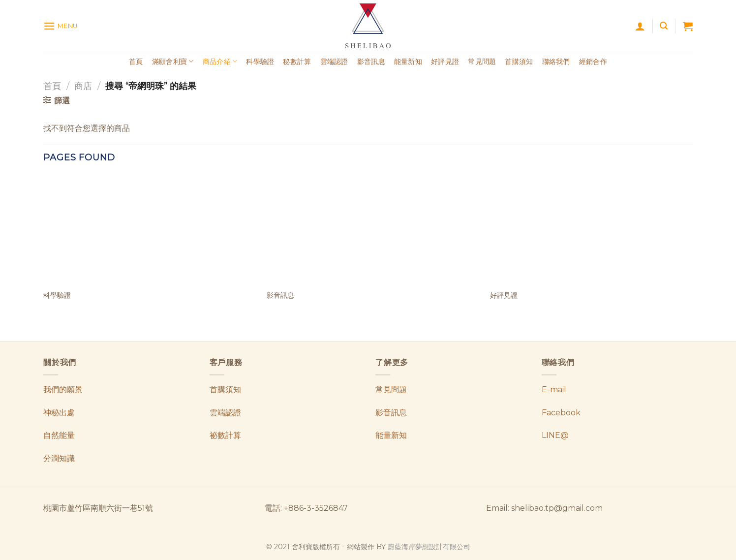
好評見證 (445, 62)
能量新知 (408, 62)
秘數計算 (297, 62)
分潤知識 (59, 458)
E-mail (554, 389)
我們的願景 (63, 389)
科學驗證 (260, 62)
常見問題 (482, 62)
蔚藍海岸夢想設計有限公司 (429, 547)
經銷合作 (593, 62)
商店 (83, 86)
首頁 (136, 62)
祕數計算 (225, 435)
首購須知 (519, 62)
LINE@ (555, 435)
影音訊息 (371, 62)
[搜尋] (664, 26)
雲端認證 (334, 62)
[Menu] (61, 26)
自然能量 (59, 435)
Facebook (561, 413)
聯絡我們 (556, 62)
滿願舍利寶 (173, 61)
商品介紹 (220, 61)
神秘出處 (59, 413)
